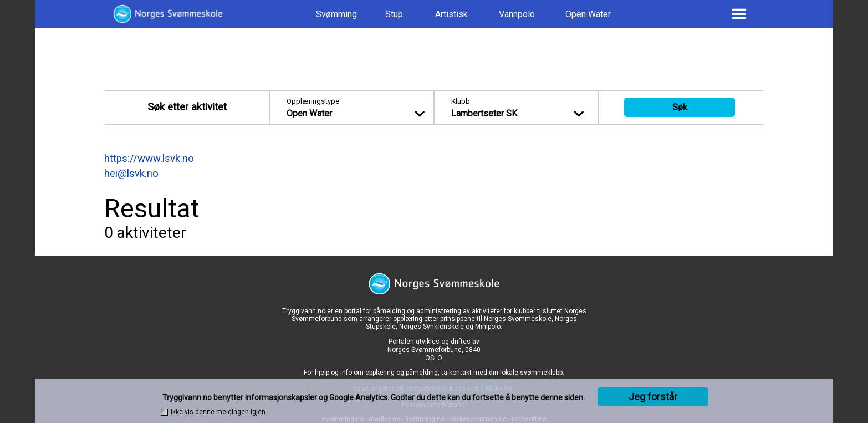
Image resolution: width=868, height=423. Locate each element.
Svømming (336, 14)
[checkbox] (164, 412)
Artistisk (451, 14)
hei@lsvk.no (131, 174)
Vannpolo (517, 14)
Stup (394, 14)
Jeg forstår (653, 397)
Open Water (588, 14)
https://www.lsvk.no (149, 159)
